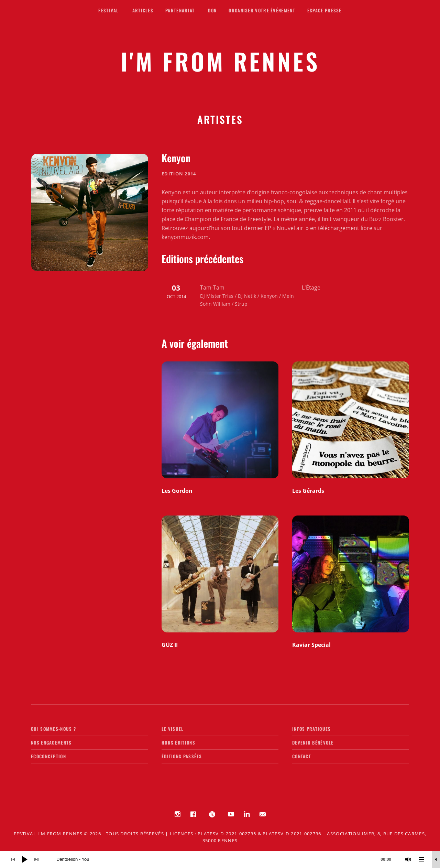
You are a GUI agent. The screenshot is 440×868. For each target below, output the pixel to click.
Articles (143, 10)
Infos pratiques (312, 729)
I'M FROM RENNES (220, 61)
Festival (108, 10)
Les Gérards (308, 491)
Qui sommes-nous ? (53, 729)
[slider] (227, 859)
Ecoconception (48, 756)
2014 (190, 174)
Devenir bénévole (313, 742)
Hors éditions (178, 742)
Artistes (220, 119)
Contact (302, 756)
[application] (220, 859)
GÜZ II (170, 645)
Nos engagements (51, 742)
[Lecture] (25, 859)
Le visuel (173, 729)
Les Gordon (177, 491)
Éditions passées (182, 756)
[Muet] (408, 859)
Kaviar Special (311, 645)
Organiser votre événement (262, 10)
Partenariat (180, 10)
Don (212, 10)
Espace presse (324, 10)
